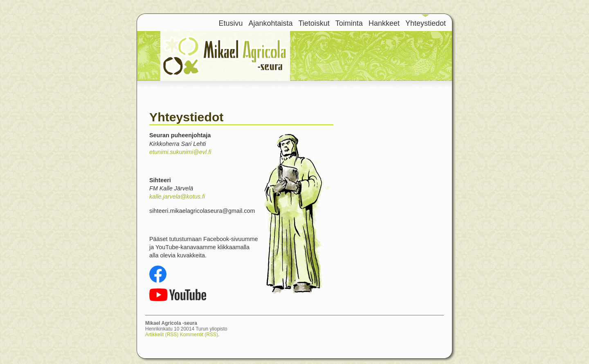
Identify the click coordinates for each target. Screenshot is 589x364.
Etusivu (230, 23)
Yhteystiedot (426, 23)
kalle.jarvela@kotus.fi (177, 197)
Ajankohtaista (270, 23)
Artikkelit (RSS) (162, 335)
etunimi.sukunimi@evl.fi (180, 152)
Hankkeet (384, 23)
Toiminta (349, 23)
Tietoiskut (314, 23)
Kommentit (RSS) (199, 335)
